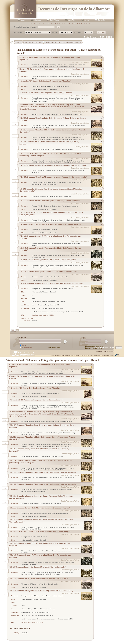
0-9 (31, 23)
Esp (17, 330)
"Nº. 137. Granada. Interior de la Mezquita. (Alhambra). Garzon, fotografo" (50, 201)
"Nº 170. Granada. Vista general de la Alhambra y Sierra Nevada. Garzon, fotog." (52, 283)
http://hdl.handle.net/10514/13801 (43, 315)
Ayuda (87, 20)
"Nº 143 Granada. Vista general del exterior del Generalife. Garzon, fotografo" (51, 224)
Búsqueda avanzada (54, 348)
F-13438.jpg (27, 320)
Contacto (101, 20)
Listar (23, 20)
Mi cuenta (37, 20)
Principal (13, 42)
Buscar (23, 345)
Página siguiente (111, 37)
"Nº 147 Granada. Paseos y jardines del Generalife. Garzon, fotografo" (48, 260)
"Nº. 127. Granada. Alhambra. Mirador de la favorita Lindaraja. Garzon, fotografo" (53, 177)
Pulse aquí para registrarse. (94, 346)
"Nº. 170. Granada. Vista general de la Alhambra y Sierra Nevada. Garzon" (50, 272)
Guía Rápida (54, 20)
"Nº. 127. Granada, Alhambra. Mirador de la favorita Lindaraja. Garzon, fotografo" (53, 165)
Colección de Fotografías (33, 42)
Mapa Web (72, 20)
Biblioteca (109, 352)
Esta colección (26, 347)
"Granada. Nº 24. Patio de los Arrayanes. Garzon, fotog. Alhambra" (46, 93)
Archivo (19, 42)
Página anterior (107, 37)
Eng (13, 330)
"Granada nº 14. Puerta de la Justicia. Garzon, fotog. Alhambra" (45, 81)
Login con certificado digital (94, 348)
